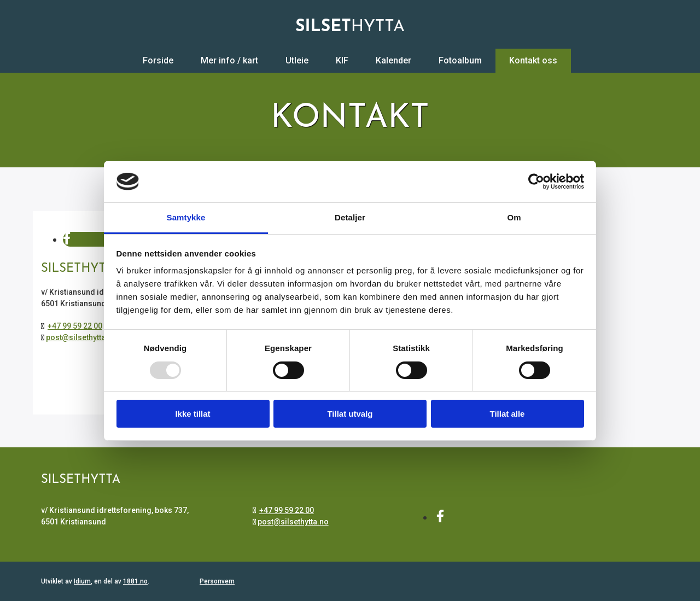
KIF (342, 60)
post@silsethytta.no (81, 337)
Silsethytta (81, 480)
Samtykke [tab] (186, 217)
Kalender (393, 60)
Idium (82, 581)
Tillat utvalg (350, 414)
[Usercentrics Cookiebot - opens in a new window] (536, 182)
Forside (158, 60)
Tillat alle (507, 414)
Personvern (217, 581)
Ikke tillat (192, 414)
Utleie (297, 60)
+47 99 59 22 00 (75, 326)
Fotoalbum (460, 60)
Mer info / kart (229, 60)
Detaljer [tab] (350, 217)
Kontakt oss (533, 60)
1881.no (135, 581)
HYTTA (350, 27)
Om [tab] (514, 217)
